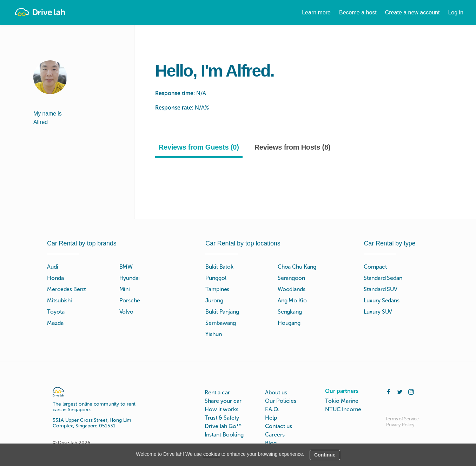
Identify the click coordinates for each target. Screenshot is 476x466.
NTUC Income (343, 409)
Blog (271, 443)
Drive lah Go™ (223, 426)
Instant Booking (224, 435)
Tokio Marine (342, 401)
